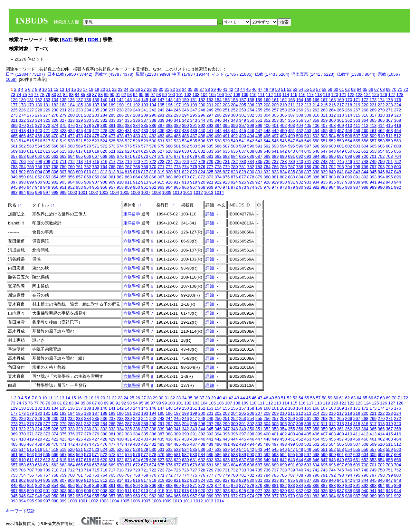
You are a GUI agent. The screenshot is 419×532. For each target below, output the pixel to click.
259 (291, 110)
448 (267, 131)
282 (88, 115)
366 (381, 120)
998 (55, 192)
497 (275, 136)
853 (47, 177)
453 (308, 131)
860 (104, 177)
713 (80, 161)
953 (80, 187)
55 (307, 89)
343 (194, 120)
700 (365, 156)
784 (267, 167)
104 (204, 95)
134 (55, 100)
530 (153, 141)
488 (202, 136)
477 (112, 136)
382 (120, 125)
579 (161, 146)
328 (71, 120)
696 (332, 156)
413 (373, 125)
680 (202, 156)
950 (55, 187)
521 (80, 141)
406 (316, 125)
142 (120, 100)
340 (169, 120)
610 (22, 151)
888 (332, 177)
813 (112, 172)
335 (129, 120)
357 (308, 120)
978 (283, 187)
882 (283, 177)
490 (218, 136)
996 (39, 192)
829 (243, 172)
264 (332, 110)
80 (54, 95)
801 (14, 172)
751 (389, 161)
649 (340, 151)
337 (145, 120)
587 (226, 146)
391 (194, 125)
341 (177, 120)
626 (153, 151)
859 (96, 177)
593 (275, 146)
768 (137, 167)
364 (365, 120)
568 (71, 146)
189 (112, 105)
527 (129, 141)
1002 (93, 192)
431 (129, 131)
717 (112, 161)
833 (275, 172)
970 (218, 187)
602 (348, 146)
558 (381, 141)
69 (388, 89)
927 (259, 182)
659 (31, 156)
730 (218, 161)
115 (294, 95)
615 (63, 151)
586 (218, 146)
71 (400, 89)
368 (397, 120)
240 (137, 110)
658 (22, 156)
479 (129, 136)
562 (22, 146)
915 (161, 182)
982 (316, 187)
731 (226, 161)
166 (316, 100)
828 (234, 172)
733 (243, 161)
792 (332, 167)
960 (137, 187)
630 (186, 151)
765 (112, 167)
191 (129, 105)
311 (324, 115)
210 (283, 105)
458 (348, 131)
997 (47, 192)
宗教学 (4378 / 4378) (114, 74)
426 (88, 131)
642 (283, 151)
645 (308, 151)
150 (186, 100)
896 (397, 177)
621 (112, 151)
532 (169, 141)
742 (316, 161)
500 (300, 136)
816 (137, 172)
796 (365, 167)
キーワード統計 (20, 511)
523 (96, 141)
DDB (94, 39)
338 (153, 120)
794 (348, 167)
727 (194, 161)
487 (194, 136)
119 (327, 95)
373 (47, 125)
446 (251, 131)
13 (62, 89)
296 (202, 115)
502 (316, 136)
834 (283, 172)
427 (96, 131)
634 (218, 151)
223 (389, 105)
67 (376, 89)
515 (31, 141)
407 (324, 125)
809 (80, 172)
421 (47, 131)
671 (129, 156)
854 (55, 177)
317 (373, 115)
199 (194, 105)
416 (397, 125)
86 (89, 95)
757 (47, 167)
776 (202, 167)
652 (365, 151)
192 (137, 105)
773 (177, 167)
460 (365, 131)
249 (210, 110)
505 (340, 136)
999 (63, 192)
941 (373, 182)
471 (63, 136)
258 (283, 110)
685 (243, 156)
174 (381, 100)
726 (186, 161)
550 (316, 141)
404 (300, 125)
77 (36, 95)
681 (210, 156)
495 (259, 136)
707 (31, 161)
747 (357, 161)
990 (381, 187)
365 (373, 120)
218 (348, 105)
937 (340, 182)
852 (39, 177)
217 (340, 105)
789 (308, 167)
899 (31, 182)
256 (267, 110)
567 (63, 146)
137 (80, 100)
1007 (146, 192)
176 (397, 100)
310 (316, 115)
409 (340, 125)
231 (63, 110)
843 (357, 172)
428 (104, 131)
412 (365, 125)
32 (173, 89)
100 (172, 95)
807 (63, 172)
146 (153, 100)
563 (31, 146)
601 (340, 146)
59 (330, 89)
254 (251, 110)
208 (267, 105)
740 (300, 161)
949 (47, 187)
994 (22, 192)
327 (63, 120)
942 (381, 182)
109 (245, 95)
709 (47, 161)
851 (31, 177)
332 (104, 120)
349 (243, 120)
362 (348, 120)
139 (96, 100)
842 (348, 172)
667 (96, 156)
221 (373, 105)
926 (251, 182)
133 (47, 100)
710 (55, 161)
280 (71, 115)
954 (88, 187)
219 (357, 105)
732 (234, 161)
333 (112, 120)
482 (153, 136)
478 (120, 136)
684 (234, 156)
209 (275, 105)
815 (129, 172)
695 (324, 156)
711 (63, 161)
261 (308, 110)
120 (335, 95)
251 (226, 110)
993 (14, 192)
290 (153, 115)
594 (283, 146)
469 (47, 136)
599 (324, 146)
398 (251, 125)
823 (194, 172)
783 (259, 167)
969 (210, 187)
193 (145, 105)
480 (137, 136)
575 (129, 146)
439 (194, 131)
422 (55, 131)
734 (251, 161)
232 (71, 110)
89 (106, 95)
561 (14, 146)
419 (31, 131)
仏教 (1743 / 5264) (272, 74)
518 (55, 141)
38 (207, 89)
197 (177, 105)
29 (155, 89)
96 (147, 95)
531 (161, 141)
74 (19, 95)
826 (218, 172)
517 (47, 141)
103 (196, 95)
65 (365, 89)
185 (80, 105)
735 (259, 161)
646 (316, 151)
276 (39, 115)
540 (234, 141)
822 (186, 172)
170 (348, 100)
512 (397, 136)
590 (251, 146)
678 (186, 156)
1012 (198, 192)
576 (137, 146)
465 (14, 136)
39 (213, 89)
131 (31, 100)
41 (225, 89)
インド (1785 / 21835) (232, 74)
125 (376, 95)
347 (226, 120)
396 (234, 125)
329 (80, 120)
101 (180, 95)
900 (39, 182)
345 (210, 120)
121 (343, 95)
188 (104, 105)
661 (47, 156)
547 (291, 141)
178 (22, 105)
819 (161, 172)
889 (340, 177)
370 (22, 125)
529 (145, 141)
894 (381, 177)
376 (71, 125)
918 (186, 182)
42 (231, 89)
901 (47, 182)
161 (275, 100)
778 (218, 167)
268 (365, 110)
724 (169, 161)
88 (100, 95)
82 (65, 95)
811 (96, 172)
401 (275, 125)
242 (153, 110)
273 (14, 115)
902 (55, 182)
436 (169, 131)
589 (243, 146)
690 (283, 156)
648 (332, 151)
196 (169, 105)
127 (392, 95)
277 (47, 115)
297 (210, 115)
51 (283, 89)
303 (259, 115)
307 (291, 115)
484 (169, 136)
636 (234, 151)
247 (194, 110)
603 (357, 146)
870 (186, 177)
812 (104, 172)
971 (226, 187)
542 (251, 141)
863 (129, 177)
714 (88, 161)
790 (316, 167)
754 (22, 167)
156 (234, 100)
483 (161, 136)
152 (202, 100)
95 (141, 95)
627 (161, 151)
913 (145, 182)
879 (259, 177)
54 (301, 89)
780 (234, 167)
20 (103, 89)
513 (14, 141)
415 (389, 125)
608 (397, 146)
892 (365, 177)
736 (267, 161)
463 (389, 131)
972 (234, 187)
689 (275, 156)
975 (259, 187)
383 (129, 125)
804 (39, 172)
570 (88, 146)
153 (210, 100)
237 (112, 110)
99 (164, 95)
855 (63, 177)
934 (316, 182)
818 (153, 172)
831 (259, 172)
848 (397, 172)
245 (177, 110)
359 (324, 120)
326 (55, 120)
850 (22, 177)
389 (177, 125)
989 (373, 187)
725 (177, 161)
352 (267, 120)
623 (129, 151)
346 (218, 120)
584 (202, 146)
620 (104, 151)
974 (251, 187)
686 (251, 156)
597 (308, 146)
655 (389, 151)
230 (55, 110)
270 (381, 110)
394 (218, 125)
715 (96, 161)
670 (120, 156)
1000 (72, 192)
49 (271, 89)
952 (71, 187)
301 (243, 115)
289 (145, 115)
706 (22, 161)
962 (153, 187)
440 (202, 131)
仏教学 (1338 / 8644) (356, 74)
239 (129, 110)
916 (169, 182)
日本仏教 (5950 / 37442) (70, 74)
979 (291, 187)
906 (88, 182)
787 (291, 167)
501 (308, 136)
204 (234, 105)
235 (96, 110)
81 (60, 95)
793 (340, 167)
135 (63, 100)
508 (365, 136)
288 (137, 115)
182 (55, 105)
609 (14, 151)
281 (80, 115)
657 (14, 156)
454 (316, 131)
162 (283, 100)
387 (161, 125)
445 (243, 131)
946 (22, 187)
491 (226, 136)
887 (324, 177)
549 (308, 141)
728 (202, 161)
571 (96, 146)
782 (251, 167)
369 (14, 125)
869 (177, 177)
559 (389, 141)
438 (186, 131)
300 (234, 115)
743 (324, 161)
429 (112, 131)
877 (243, 177)
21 (109, 89)
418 (22, 131)
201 (210, 105)
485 (177, 136)
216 (332, 105)
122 (351, 95)
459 (357, 131)
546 (283, 141)
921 (210, 182)
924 (234, 182)
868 (169, 177)
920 (202, 182)
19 (97, 89)
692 (300, 156)
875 (226, 177)
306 (283, 115)
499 (291, 136)
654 (381, 151)
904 (71, 182)
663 (63, 156)
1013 (209, 192)
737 (275, 161)
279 (63, 115)
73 (13, 95)
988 (365, 187)
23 (120, 89)
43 (237, 89)
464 (397, 131)
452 (300, 131)
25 (132, 89)
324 (39, 120)
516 (39, 141)
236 (104, 110)
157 (243, 100)
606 (381, 146)
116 (302, 95)
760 (71, 167)
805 (47, 172)
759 (63, 167)
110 (253, 95)
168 (332, 100)
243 (161, 110)
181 (47, 105)
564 (39, 146)
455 (324, 131)
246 (186, 110)
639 (259, 151)
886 (316, 177)
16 (79, 89)
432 (137, 131)
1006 (135, 192)
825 (210, 172)
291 (161, 115)
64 (359, 89)
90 (112, 95)
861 (112, 177)
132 (39, 100)
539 (226, 141)
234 (88, 110)
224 (397, 105)
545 (275, 141)
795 (357, 167)
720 (137, 161)
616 (71, 151)
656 (397, 151)
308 (300, 115)
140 (104, 100)
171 (357, 100)
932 (300, 182)
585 (210, 146)
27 (143, 89)
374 (55, 125)
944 (397, 182)
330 (88, 120)
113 (278, 95)
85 (83, 95)
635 (226, 151)
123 (359, 95)
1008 (156, 192)
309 (308, 115)
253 (243, 110)
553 (340, 141)
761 (80, 167)
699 (357, 156)
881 (275, 177)
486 (186, 136)
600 (332, 146)
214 (316, 105)
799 (389, 167)
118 (318, 95)
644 (300, 151)
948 (39, 187)
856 (71, 177)
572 (104, 146)
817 (145, 172)
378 (88, 125)
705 (14, 161)
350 (251, 120)
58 (324, 89)
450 (283, 131)
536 (202, 141)
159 (259, 100)
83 (71, 95)
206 (251, 105)
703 (389, 156)
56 (312, 89)
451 (291, 131)
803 (31, 172)
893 (373, 177)
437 (177, 131)
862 (120, 177)
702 (381, 156)
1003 (104, 192)
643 (291, 151)
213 (308, 105)
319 (389, 115)
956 (104, 187)
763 (96, 167)
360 (332, 120)
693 (308, 156)
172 (365, 100)
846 (381, 172)
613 (47, 151)
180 (39, 105)
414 (381, 125)
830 (251, 172)
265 (340, 110)
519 (63, 141)
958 (120, 187)
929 (275, 182)
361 (340, 120)
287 (129, 115)
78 (42, 95)
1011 (188, 192)
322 (22, 120)
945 (14, 187)
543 (259, 141)
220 (365, 105)
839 (324, 172)
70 (394, 89)
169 (340, 100)
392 (202, 125)
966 (186, 187)
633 (210, 151)
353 (275, 120)
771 (161, 167)
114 (286, 95)
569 (80, 146)
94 (135, 95)
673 (145, 156)
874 (218, 177)
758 (55, 167)
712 (71, 161)
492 (234, 136)
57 (318, 89)
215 (324, 105)
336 (137, 120)
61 (342, 89)
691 (291, 156)
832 (267, 172)
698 (348, 156)
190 (120, 105)
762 (88, 167)
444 (234, 131)
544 (267, 141)
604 (365, 146)
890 (348, 177)
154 (218, 100)
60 (336, 89)
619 (96, 151)
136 (71, 100)
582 (186, 146)
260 (300, 110)
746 (348, 161)
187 (96, 105)
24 (126, 89)
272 (397, 110)
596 (300, 146)
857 (80, 177)
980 (300, 187)
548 (300, 141)
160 (267, 100)
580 (169, 146)
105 (212, 95)
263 (324, 110)
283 (96, 115)
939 (357, 182)
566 (55, 146)
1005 (125, 192)
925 (243, 182)
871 (194, 177)
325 (47, 120)
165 (308, 100)
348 (234, 120)
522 (88, 141)
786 (283, 167)
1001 (83, 192)
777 (210, 167)
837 (308, 172)
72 (406, 89)
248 (202, 110)
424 (71, 131)
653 (373, 151)
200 (202, 105)
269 (373, 110)
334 (120, 120)
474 (88, 136)
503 (324, 136)
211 (291, 105)
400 (267, 125)
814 (120, 172)
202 (218, 105)
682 (218, 156)
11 (50, 89)
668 (104, 156)
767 (129, 167)
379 (96, 125)
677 (177, 156)
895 (389, 177)
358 (316, 120)
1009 (167, 192)
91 (118, 95)
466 (22, 136)
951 (63, 187)
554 (348, 141)
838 (316, 172)
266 (348, 110)
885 (308, 177)
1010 (177, 192)
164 (300, 100)
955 (96, 187)
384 (137, 125)
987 (357, 187)
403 (291, 125)
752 (397, 161)
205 (243, 105)
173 (373, 100)
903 (63, 182)
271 (389, 110)
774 (186, 167)
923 (226, 182)
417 (14, 131)
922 (218, 182)
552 (332, 141)
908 (104, 182)
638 (251, 151)
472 (71, 136)
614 (55, 151)
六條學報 (132, 232)
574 (120, 146)
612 (39, 151)
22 (114, 89)
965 (177, 187)
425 (80, 131)
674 (153, 156)
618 (88, 151)
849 (14, 177)
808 (71, 172)
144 (137, 100)
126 (384, 95)
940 (365, 182)
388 (169, 125)
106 (221, 95)
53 (295, 89)
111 (261, 95)
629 (177, 151)
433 (145, 131)
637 (243, 151)
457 (340, 131)
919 (194, 182)
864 (137, 177)
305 (275, 115)
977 (275, 187)
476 (104, 136)
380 (104, 125)
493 (243, 136)
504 (332, 136)
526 (120, 141)
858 (88, 177)
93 (129, 95)
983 (324, 187)
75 (24, 95)
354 (283, 120)
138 (88, 100)
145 (145, 100)
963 (161, 187)
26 (138, 89)
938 (348, 182)
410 (348, 125)
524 (104, 141)
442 (218, 131)
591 (259, 146)
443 (226, 131)
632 (202, 151)
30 (161, 89)
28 (149, 89)
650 (348, 151)
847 (389, 172)
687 (259, 156)
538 (218, 141)
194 (153, 105)
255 (259, 110)
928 (267, 182)
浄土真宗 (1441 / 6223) (313, 74)
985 (340, 187)
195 (161, 105)
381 (112, 125)
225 (14, 110)
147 (161, 100)
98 (158, 95)
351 (259, 120)
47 (260, 89)
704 (397, 156)
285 (112, 115)
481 (145, 136)
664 (71, 156)
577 (145, 146)
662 (55, 156)
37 (202, 89)
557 (373, 141)
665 (80, 156)
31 (167, 89)
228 (39, 110)
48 (266, 89)
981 (308, 187)
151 (194, 100)
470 (55, 136)
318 (381, 115)
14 (68, 89)
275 (31, 115)
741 (308, 161)
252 (234, 110)
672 (137, 156)
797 (373, 167)
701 (373, 156)
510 (381, 136)
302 (251, 115)
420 (39, 131)
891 (357, 177)
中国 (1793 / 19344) (191, 74)
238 (120, 110)
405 (308, 125)
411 (357, 125)
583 (194, 146)
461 (373, 131)
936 (332, 182)
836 (300, 172)
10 (44, 89)
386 (153, 125)
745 (340, 161)
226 (22, 110)
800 (397, 167)
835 (291, 172)
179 (31, 105)
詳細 (210, 214)
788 (300, 167)
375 (63, 125)
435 (161, 131)
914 (153, 182)
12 (56, 89)
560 (397, 141)
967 (194, 187)
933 (308, 182)
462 (381, 131)
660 (39, 156)
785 (275, 167)
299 (226, 115)
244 (169, 110)
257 (275, 110)
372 (39, 125)
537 (210, 141)
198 (186, 105)
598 (316, 146)
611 (31, 151)
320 (397, 115)
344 (202, 120)
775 (194, 167)
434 (153, 131)
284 (104, 115)
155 (226, 100)
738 (283, 161)
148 (169, 100)
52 (289, 89)
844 (365, 172)
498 (283, 136)
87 (94, 95)
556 (365, 141)
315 (357, 115)
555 (357, 141)
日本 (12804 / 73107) (25, 74)
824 (202, 172)
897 (14, 182)
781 (243, 167)
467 (31, 136)
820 (169, 172)
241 (145, 110)
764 (104, 167)
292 (169, 115)
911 (129, 182)
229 (47, 110)
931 (291, 182)
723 (161, 161)
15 (73, 89)
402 (283, 125)
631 (194, 151)
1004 (114, 192)
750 (381, 161)
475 (96, 136)
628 (169, 151)
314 (348, 115)
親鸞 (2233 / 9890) (153, 74)
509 (373, 136)
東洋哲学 (132, 214)
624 (137, 151)
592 (267, 146)
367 (389, 120)
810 (88, 172)
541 (243, 141)
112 (269, 95)
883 (291, 177)
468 (39, 136)
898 (22, 182)
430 (120, 131)
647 (324, 151)
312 (332, 115)
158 (251, 100)
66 (371, 89)
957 (112, 187)
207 (259, 105)
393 (210, 125)
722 (153, 161)
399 (259, 125)
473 (80, 136)
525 (112, 141)
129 (14, 100)
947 (31, 187)
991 (389, 187)
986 (348, 187)
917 (177, 182)
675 (161, 156)
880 (267, 177)
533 (177, 141)
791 (324, 167)
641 (275, 151)
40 (219, 89)
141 (112, 100)
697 (340, 156)
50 (277, 89)
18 (91, 89)
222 (381, 105)
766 (120, 167)
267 (357, 110)
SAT (66, 39)
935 (324, 182)
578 (153, 146)
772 (169, 167)
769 (145, 167)
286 (120, 115)
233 (80, 110)
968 (202, 187)
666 (88, 156)
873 (210, 177)
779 (226, 167)
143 (129, 100)
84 (77, 95)
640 (267, 151)
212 (300, 105)
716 (104, 161)
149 (177, 100)
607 (389, 146)
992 (397, 187)
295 (194, 115)
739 (291, 161)
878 (251, 177)
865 (145, 177)
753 (14, 167)
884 (300, 177)
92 (124, 95)
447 (259, 131)
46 (254, 89)
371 (31, 125)
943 (389, 182)
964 (169, 187)
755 (31, 167)
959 (129, 187)
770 (153, 167)
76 (30, 95)
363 (357, 120)
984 (332, 187)
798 (381, 167)
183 (63, 105)
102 (188, 95)
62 (348, 89)
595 (291, 146)
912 (137, 182)
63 (353, 89)
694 (316, 156)
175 (389, 100)
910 (120, 182)
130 (22, 100)
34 (184, 89)
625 (145, 151)
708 (39, 161)
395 (226, 125)
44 (243, 89)
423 (63, 131)
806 (55, 172)
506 (348, 136)
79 (48, 95)
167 (324, 100)
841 (340, 172)
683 (226, 156)
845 (373, 172)
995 (31, 192)
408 (332, 125)
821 (177, 172)
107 (229, 95)
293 (177, 115)
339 (161, 120)
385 (145, 125)
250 (218, 110)
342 (186, 120)
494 (251, 136)
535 (194, 141)
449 (275, 131)
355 (291, 120)
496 (267, 136)
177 (14, 105)
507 (357, 136)
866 (153, 177)
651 (357, 151)
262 (316, 110)
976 (267, 187)
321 (14, 120)
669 (112, 156)
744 (332, 161)
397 (243, 125)
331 (96, 120)
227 (31, 110)
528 (137, 141)
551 (324, 141)
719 (129, 161)
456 (332, 131)
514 (22, 141)
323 (31, 120)
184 (71, 105)
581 (177, 146)
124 (367, 95)
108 (237, 95)
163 (291, 100)
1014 (219, 192)
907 (96, 182)
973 (243, 187)
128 (400, 95)
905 (80, 182)
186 (88, 105)
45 (248, 89)
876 (234, 177)
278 (55, 115)
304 (267, 115)
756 (39, 167)
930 (283, 182)
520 (71, 141)
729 (210, 161)
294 (186, 115)
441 (210, 131)
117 (310, 95)
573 (112, 146)
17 (85, 89)
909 (112, 182)
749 (373, 161)
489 (210, 136)
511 (389, 136)
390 (186, 125)
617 (80, 151)
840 (332, 172)
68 (382, 89)
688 (267, 156)
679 (194, 156)
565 (47, 146)
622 (120, 151)
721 (145, 161)
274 (22, 115)
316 (365, 115)
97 (153, 95)
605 (373, 146)
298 (218, 115)
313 (340, 115)
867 (161, 177)
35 (190, 89)
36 (196, 89)
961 (145, 187)
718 (120, 161)
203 (226, 105)
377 (80, 125)
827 (226, 172)
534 (186, 141)
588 (234, 146)
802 (22, 172)
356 (300, 120)
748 (365, 161)
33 (178, 89)
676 (169, 156)
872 (202, 177)
